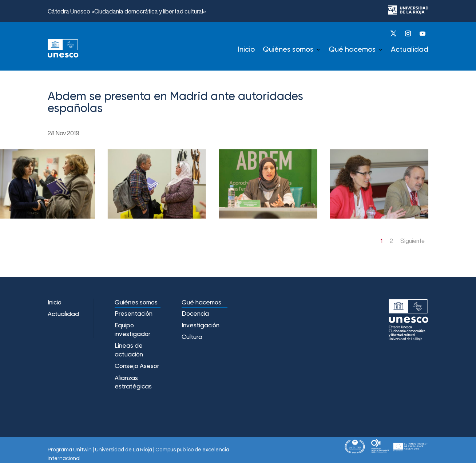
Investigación (201, 326)
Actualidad (410, 50)
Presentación (134, 314)
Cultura (192, 337)
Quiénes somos (288, 50)
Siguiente (412, 241)
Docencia (195, 314)
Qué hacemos (352, 50)
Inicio (246, 50)
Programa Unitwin (70, 450)
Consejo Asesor (137, 366)
